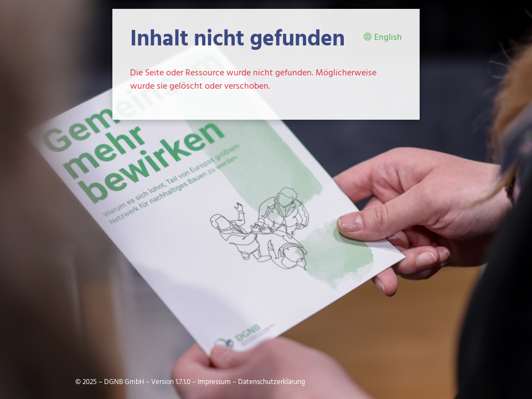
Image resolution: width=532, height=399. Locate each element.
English (383, 38)
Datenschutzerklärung (272, 382)
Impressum (214, 382)
